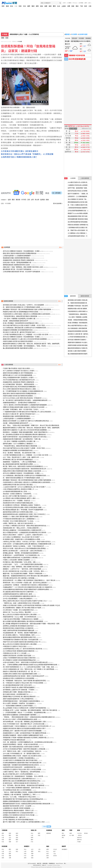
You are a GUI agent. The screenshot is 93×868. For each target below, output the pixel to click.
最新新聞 (70, 296)
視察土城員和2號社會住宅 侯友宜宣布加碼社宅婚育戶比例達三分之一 (25, 601)
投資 (47, 854)
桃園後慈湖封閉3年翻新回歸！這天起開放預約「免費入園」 (22, 439)
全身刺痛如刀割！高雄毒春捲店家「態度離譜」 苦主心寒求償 (23, 776)
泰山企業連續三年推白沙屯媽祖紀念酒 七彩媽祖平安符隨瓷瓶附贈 (24, 708)
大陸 (90, 6)
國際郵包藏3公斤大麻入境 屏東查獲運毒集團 (17, 375)
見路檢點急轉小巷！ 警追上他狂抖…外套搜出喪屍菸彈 (21, 528)
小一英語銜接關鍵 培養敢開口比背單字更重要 (18, 706)
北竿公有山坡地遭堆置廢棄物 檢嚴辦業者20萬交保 (19, 596)
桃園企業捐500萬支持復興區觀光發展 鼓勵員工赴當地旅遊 (22, 471)
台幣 (32, 200)
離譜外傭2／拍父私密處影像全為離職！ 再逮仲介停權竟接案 (23, 574)
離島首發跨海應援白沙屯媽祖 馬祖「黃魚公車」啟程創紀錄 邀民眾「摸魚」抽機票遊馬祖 (32, 344)
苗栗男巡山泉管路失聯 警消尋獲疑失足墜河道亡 (18, 626)
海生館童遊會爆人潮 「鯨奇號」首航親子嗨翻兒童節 (20, 633)
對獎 (71, 830)
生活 (59, 6)
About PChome (59, 863)
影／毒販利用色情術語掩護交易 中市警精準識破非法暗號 (21, 307)
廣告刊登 (39, 863)
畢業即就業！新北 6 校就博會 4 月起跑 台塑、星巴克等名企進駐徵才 (25, 583)
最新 (3, 833)
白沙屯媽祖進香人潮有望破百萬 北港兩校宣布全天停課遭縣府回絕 (24, 328)
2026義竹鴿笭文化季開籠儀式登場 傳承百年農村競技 (20, 760)
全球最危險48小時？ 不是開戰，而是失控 (16, 501)
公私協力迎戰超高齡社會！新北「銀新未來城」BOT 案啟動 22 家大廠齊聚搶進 (29, 669)
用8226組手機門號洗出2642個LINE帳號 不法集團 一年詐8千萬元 (24, 325)
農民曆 (67, 34)
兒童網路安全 (52, 863)
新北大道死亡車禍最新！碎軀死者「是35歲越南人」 (20, 703)
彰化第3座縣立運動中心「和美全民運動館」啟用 (19, 635)
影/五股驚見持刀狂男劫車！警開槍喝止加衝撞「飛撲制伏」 (22, 505)
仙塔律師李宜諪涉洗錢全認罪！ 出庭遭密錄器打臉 (19, 767)
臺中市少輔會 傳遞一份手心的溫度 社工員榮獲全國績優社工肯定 (24, 822)
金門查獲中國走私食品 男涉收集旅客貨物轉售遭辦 (19, 387)
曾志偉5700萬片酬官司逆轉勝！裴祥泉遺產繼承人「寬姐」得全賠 (24, 346)
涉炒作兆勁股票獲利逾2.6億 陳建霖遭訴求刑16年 (19, 380)
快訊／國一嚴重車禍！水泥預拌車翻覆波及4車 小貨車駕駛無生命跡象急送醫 (28, 742)
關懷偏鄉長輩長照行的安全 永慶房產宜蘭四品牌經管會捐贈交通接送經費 (27, 804)
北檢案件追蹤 (83, 34)
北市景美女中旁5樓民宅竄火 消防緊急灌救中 (20, 151)
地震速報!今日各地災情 (77, 55)
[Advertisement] (32, 220)
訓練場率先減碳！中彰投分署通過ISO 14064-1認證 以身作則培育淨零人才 (27, 726)
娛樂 (50, 6)
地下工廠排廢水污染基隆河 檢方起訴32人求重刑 (19, 371)
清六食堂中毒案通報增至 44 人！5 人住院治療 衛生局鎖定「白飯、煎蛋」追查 (28, 667)
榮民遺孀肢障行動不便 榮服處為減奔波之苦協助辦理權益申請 (23, 799)
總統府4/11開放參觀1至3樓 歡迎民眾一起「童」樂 (19, 672)
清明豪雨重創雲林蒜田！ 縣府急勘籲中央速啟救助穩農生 (21, 701)
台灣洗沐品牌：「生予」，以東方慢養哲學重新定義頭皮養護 (23, 564)
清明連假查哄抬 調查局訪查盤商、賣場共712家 (18, 811)
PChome (75, 3)
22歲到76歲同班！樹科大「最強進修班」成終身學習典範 (21, 772)
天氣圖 (79, 842)
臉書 (47, 200)
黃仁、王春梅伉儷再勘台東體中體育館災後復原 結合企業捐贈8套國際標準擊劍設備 (30, 665)
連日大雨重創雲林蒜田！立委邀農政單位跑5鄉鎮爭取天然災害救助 (25, 533)
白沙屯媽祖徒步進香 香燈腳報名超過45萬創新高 (19, 651)
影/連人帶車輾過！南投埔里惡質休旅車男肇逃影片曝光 (21, 323)
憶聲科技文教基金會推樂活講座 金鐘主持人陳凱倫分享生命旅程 (24, 407)
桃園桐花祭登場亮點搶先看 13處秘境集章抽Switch (19, 779)
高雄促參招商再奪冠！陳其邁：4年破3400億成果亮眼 (20, 744)
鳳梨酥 (18, 200)
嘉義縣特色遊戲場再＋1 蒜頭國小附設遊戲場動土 (19, 758)
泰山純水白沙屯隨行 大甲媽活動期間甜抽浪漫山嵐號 (20, 719)
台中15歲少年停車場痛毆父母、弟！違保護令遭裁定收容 (21, 754)
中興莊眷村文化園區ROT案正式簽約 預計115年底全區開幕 (22, 770)
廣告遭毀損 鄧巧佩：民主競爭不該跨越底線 (17, 269)
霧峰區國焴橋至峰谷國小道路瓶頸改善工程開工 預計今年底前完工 (24, 514)
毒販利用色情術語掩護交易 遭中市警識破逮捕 (18, 373)
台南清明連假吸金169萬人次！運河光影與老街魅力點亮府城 (22, 649)
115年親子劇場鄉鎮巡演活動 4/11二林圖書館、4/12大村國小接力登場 (25, 335)
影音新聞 (4, 846)
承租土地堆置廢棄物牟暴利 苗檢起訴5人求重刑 (18, 378)
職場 (33, 6)
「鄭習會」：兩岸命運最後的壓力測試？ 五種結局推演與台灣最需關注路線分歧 (29, 717)
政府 (86, 6)
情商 (17, 835)
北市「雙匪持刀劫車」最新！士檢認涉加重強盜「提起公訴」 (23, 751)
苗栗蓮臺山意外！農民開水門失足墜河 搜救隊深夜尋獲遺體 (22, 731)
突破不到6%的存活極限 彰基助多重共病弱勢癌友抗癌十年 (22, 642)
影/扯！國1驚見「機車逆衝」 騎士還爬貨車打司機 (19, 453)
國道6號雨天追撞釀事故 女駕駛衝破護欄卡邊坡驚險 (20, 715)
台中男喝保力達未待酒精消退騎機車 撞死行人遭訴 (19, 498)
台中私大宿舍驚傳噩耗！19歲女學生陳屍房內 (18, 599)
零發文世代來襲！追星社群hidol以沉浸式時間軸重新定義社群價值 (24, 548)
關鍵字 (64, 846)
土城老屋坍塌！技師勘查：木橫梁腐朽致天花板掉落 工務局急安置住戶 (26, 585)
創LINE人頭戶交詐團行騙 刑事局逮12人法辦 (17, 496)
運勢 (37, 6)
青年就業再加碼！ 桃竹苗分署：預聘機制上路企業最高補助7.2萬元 (25, 722)
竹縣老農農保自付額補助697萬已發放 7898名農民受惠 (21, 640)
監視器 (43, 200)
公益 (55, 854)
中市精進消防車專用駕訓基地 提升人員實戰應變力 (19, 519)
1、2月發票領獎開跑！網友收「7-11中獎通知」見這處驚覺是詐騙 (24, 713)
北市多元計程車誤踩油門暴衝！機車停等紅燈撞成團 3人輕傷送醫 (24, 749)
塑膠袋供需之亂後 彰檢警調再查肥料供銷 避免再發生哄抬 (22, 781)
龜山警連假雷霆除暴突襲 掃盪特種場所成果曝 (18, 348)
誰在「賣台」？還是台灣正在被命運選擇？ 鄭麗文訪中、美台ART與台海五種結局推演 (31, 425)
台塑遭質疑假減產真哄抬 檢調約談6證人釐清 (17, 594)
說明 (86, 3)
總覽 (47, 849)
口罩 (28, 200)
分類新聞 (4, 830)
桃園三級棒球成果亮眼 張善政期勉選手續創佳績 (18, 631)
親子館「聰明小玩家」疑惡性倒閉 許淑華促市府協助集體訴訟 (23, 466)
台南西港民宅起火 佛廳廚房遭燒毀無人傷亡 (19, 157)
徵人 (65, 863)
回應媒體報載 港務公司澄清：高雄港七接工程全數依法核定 (22, 756)
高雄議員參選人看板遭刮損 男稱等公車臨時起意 (18, 260)
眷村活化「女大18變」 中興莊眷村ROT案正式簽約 (19, 797)
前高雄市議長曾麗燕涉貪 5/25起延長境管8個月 (18, 813)
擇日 (63, 838)
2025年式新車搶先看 (77, 59)
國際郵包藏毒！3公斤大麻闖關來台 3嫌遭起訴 (18, 444)
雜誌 (77, 6)
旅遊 (73, 6)
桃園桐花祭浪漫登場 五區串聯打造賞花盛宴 (17, 656)
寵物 (17, 833)
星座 (42, 6)
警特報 (86, 833)
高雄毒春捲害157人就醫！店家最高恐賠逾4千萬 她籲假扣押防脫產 (25, 733)
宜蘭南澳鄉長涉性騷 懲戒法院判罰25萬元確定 (18, 485)
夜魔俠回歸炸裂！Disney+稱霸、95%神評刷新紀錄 (19, 617)
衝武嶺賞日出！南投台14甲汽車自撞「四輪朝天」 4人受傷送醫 (27, 154)
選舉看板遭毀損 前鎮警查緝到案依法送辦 (16, 265)
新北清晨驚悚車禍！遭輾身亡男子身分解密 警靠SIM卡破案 (22, 608)
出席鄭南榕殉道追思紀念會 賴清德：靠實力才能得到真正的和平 (24, 676)
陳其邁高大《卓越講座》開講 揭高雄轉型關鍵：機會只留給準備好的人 (26, 432)
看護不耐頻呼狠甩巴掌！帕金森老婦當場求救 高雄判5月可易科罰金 (25, 437)
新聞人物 (34, 830)
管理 (47, 856)
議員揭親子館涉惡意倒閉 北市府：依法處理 (17, 806)
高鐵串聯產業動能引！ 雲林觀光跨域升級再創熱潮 (19, 403)
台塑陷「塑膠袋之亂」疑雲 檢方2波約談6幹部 (18, 523)
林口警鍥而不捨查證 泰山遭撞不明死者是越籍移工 (19, 687)
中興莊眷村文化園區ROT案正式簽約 (15, 646)
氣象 (79, 830)
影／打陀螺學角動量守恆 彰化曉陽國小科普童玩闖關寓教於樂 (23, 391)
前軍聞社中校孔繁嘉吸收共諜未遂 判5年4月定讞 (19, 815)
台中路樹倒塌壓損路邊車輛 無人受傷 (15, 492)
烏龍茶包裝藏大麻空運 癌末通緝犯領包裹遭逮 (18, 341)
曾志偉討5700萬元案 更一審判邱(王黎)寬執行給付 (19, 332)
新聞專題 (49, 830)
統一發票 (72, 835)
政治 (12, 6)
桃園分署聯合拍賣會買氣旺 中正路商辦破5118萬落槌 (20, 558)
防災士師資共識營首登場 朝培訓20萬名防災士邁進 (19, 389)
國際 (29, 6)
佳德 (9, 200)
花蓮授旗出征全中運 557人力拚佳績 (15, 653)
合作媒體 (81, 3)
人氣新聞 (70, 178)
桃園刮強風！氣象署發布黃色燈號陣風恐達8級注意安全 (21, 765)
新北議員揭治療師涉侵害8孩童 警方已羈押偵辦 (18, 592)
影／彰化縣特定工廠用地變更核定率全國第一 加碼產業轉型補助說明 (25, 400)
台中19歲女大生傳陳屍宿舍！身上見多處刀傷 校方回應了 (21, 537)
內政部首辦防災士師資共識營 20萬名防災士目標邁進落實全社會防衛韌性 (27, 314)
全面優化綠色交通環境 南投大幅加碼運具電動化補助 (20, 674)
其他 (17, 852)
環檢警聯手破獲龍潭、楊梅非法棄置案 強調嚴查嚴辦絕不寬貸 (23, 735)
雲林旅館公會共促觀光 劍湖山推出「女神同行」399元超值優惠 (23, 305)
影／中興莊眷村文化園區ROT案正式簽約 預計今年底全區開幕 (23, 683)
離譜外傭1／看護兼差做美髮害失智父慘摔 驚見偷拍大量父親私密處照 (25, 576)
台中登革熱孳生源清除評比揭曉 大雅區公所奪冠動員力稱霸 (22, 507)
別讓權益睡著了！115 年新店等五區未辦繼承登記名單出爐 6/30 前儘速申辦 (27, 587)
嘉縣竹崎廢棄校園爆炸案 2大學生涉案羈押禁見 (18, 699)
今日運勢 (74, 34)
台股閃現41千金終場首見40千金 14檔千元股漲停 (26, 34)
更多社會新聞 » (58, 203)
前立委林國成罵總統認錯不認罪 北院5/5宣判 (17, 685)
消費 (69, 6)
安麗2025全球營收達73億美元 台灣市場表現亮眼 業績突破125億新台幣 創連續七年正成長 (32, 605)
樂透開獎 (88, 38)
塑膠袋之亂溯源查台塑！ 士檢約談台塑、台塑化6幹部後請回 (23, 551)
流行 (17, 842)
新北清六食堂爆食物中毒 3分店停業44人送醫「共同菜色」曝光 (23, 571)
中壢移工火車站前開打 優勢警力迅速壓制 (16, 560)
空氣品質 (74, 38)
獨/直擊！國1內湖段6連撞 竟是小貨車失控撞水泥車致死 (21, 747)
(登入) (90, 3)
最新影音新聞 (85, 296)
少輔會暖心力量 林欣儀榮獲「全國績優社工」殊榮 (19, 795)
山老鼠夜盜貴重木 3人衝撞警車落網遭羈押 (17, 256)
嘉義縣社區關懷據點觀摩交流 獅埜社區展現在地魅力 (20, 801)
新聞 (3, 38)
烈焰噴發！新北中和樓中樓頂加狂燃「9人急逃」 (19, 521)
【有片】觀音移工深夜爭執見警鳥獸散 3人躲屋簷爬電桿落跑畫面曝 (25, 405)
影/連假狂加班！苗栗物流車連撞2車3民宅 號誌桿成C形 (21, 783)
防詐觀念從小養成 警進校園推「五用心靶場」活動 (19, 562)
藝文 (55, 852)
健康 (46, 6)
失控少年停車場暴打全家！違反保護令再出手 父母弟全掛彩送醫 (24, 724)
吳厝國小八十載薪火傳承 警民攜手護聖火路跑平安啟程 (21, 517)
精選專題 (49, 833)
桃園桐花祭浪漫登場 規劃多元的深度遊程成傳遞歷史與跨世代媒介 (24, 728)
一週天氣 (79, 835)
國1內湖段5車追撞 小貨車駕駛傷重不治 (16, 694)
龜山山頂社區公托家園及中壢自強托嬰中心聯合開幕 (20, 615)
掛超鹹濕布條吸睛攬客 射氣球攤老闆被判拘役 (18, 330)
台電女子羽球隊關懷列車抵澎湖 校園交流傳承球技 (19, 658)
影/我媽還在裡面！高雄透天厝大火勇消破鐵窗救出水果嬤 (21, 539)
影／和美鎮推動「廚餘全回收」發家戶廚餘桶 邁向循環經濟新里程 (24, 681)
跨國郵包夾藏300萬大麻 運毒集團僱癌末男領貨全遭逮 (20, 312)
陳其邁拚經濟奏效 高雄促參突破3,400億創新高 (18, 628)
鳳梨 (13, 200)
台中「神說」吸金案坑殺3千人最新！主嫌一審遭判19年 (21, 457)
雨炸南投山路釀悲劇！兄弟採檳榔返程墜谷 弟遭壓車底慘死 (22, 530)
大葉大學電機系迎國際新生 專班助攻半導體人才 (18, 489)
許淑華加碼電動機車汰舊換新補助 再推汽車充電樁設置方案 (22, 763)
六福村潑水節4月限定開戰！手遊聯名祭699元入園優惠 (21, 619)
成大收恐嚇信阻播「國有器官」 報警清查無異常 (18, 384)
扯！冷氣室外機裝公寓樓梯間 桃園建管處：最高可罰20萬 (21, 788)
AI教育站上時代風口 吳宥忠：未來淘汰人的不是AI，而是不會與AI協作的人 (27, 542)
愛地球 (55, 856)
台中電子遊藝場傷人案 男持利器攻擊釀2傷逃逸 (18, 820)
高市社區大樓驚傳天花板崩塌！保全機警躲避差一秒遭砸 (21, 251)
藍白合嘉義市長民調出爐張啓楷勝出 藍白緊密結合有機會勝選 (23, 621)
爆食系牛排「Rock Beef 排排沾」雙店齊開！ (17, 612)
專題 (7, 6)
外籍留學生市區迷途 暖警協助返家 (14, 740)
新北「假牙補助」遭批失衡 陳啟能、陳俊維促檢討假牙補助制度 (24, 785)
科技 (24, 6)
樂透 (71, 833)
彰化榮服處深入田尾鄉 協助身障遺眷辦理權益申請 (19, 660)
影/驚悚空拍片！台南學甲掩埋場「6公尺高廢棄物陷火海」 (22, 555)
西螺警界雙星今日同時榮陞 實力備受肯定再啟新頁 (19, 697)
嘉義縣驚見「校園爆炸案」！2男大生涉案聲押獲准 (19, 462)
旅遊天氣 (79, 838)
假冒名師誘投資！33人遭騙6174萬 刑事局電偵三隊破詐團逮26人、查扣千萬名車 (29, 580)
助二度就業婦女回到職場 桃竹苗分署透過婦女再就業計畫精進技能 (24, 435)
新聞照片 (27, 846)
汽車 (81, 6)
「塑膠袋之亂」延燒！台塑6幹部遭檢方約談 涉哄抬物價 (21, 603)
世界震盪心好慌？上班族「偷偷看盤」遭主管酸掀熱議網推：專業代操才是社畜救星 (30, 710)
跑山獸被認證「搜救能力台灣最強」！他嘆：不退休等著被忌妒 (23, 546)
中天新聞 (20, 42)
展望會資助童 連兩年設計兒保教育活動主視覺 (18, 512)
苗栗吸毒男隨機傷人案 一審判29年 (14, 817)
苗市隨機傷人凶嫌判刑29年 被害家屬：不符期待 (19, 690)
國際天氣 (79, 840)
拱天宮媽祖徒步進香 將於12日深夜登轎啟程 (17, 790)
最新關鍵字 (65, 849)
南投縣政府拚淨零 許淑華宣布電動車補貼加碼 (18, 503)
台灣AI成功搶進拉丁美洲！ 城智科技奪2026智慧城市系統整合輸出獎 (25, 662)
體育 (54, 6)
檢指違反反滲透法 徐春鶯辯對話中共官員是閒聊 (18, 678)
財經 (20, 6)
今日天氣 (68, 38)
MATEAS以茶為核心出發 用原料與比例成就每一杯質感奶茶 (22, 398)
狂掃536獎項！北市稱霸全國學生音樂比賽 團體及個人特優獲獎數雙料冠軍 (27, 544)
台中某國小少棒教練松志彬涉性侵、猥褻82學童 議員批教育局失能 (24, 526)
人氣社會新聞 (85, 178)
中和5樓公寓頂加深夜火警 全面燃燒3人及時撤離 (19, 578)
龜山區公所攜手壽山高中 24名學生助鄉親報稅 (18, 774)
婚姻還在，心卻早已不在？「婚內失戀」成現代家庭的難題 (22, 569)
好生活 (55, 849)
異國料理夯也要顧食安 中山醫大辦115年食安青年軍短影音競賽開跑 (25, 339)
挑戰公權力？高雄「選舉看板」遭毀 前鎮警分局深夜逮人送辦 (23, 267)
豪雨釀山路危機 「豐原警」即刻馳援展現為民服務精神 (21, 553)
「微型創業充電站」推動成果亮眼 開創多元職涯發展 (20, 316)
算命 (63, 833)
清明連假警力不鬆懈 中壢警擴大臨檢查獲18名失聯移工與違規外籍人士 (26, 738)
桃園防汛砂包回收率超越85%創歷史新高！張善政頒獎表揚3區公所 (25, 469)
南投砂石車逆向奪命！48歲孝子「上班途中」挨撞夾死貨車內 (23, 535)
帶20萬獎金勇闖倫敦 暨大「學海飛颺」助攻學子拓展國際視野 (23, 510)
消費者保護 (45, 863)
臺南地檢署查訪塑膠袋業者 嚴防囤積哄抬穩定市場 (19, 637)
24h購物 (69, 3)
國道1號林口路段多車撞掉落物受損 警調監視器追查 (20, 253)
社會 (16, 6)
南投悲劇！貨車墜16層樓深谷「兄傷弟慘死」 (18, 494)
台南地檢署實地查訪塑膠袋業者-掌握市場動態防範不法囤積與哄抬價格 (26, 589)
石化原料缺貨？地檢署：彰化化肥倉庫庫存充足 (18, 610)
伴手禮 (24, 200)
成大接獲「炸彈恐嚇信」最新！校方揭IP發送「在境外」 (21, 409)
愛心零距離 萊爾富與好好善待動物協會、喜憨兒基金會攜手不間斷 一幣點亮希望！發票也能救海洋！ (36, 624)
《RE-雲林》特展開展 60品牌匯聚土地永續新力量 (19, 319)
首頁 (3, 6)
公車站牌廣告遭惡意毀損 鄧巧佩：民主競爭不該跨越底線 (21, 272)
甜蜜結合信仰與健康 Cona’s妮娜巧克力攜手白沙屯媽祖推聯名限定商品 (26, 421)
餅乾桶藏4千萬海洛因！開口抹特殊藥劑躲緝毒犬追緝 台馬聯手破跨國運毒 (27, 309)
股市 (64, 3)
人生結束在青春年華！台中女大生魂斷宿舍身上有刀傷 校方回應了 (24, 487)
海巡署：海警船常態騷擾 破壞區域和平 (80, 320)
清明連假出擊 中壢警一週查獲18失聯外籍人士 (18, 692)
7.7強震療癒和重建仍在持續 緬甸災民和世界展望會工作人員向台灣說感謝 (27, 412)
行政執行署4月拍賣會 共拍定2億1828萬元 (17, 368)
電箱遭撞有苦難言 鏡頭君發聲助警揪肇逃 (16, 258)
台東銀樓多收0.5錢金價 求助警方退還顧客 (17, 808)
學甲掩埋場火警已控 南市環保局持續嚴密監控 (18, 460)
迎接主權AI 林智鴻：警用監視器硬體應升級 (17, 263)
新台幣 (37, 200)
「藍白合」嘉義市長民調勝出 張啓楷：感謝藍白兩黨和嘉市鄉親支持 (25, 792)
